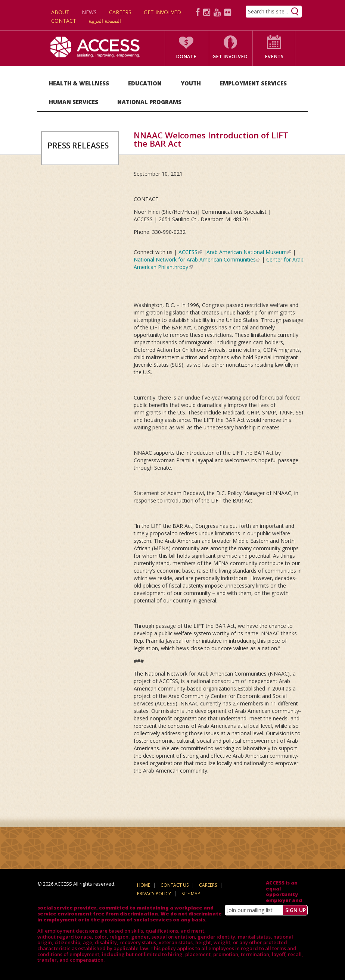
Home (144, 885)
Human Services (74, 102)
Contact (64, 21)
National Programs (149, 102)
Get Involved (162, 12)
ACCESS (190, 252)
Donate (186, 57)
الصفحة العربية (105, 21)
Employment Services (253, 83)
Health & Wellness (79, 83)
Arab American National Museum (249, 252)
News (89, 12)
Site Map (191, 894)
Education (145, 83)
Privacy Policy (154, 894)
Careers (120, 12)
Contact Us (175, 885)
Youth (191, 83)
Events (274, 57)
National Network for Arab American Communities (197, 259)
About (60, 12)
